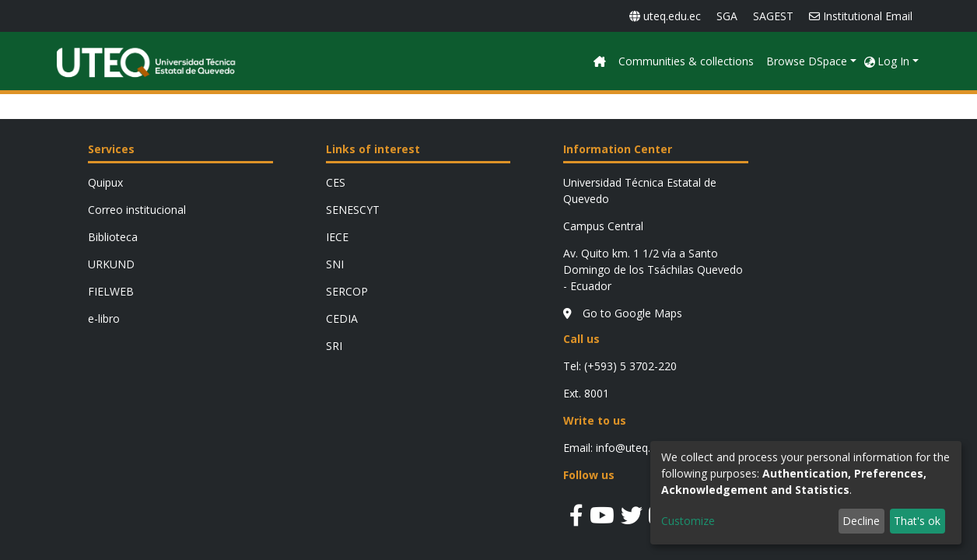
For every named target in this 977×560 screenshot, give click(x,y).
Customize (688, 521)
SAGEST (773, 16)
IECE (337, 237)
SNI (335, 264)
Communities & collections (789, 61)
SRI (334, 346)
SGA (727, 16)
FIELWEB (111, 291)
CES (336, 182)
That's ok (917, 521)
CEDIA (342, 318)
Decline (861, 521)
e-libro (104, 318)
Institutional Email (861, 16)
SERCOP (347, 291)
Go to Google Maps (623, 313)
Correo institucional (137, 210)
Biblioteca (113, 237)
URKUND (111, 264)
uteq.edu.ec (665, 16)
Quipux (105, 182)
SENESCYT (353, 210)
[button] (870, 61)
